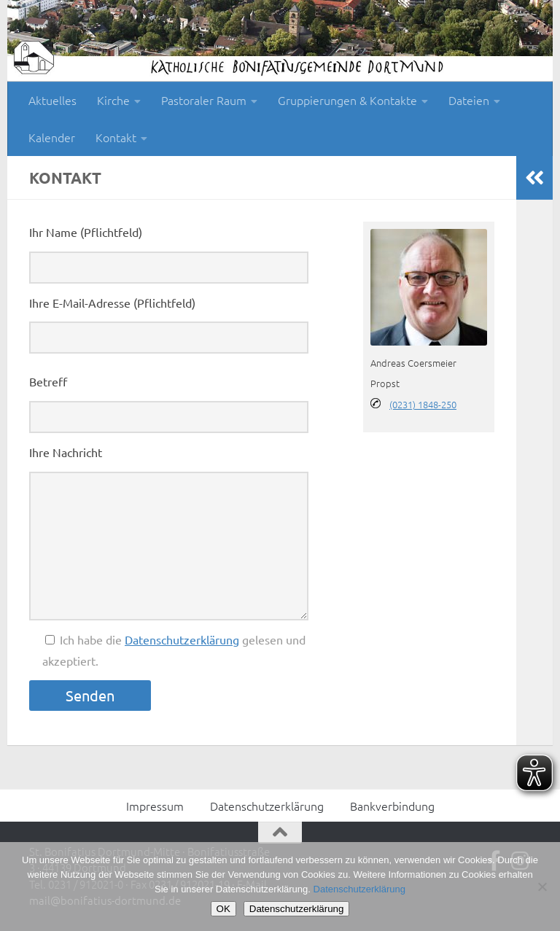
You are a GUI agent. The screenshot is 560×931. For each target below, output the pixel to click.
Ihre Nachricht (66, 452)
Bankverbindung (392, 806)
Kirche (113, 100)
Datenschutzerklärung (182, 639)
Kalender (52, 137)
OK (223, 909)
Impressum (155, 806)
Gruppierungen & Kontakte (347, 100)
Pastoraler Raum (204, 100)
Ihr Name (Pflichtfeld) (86, 232)
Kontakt (116, 137)
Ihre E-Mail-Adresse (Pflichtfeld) (112, 303)
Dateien (469, 100)
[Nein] (542, 887)
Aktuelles (52, 100)
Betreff (48, 381)
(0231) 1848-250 (423, 404)
